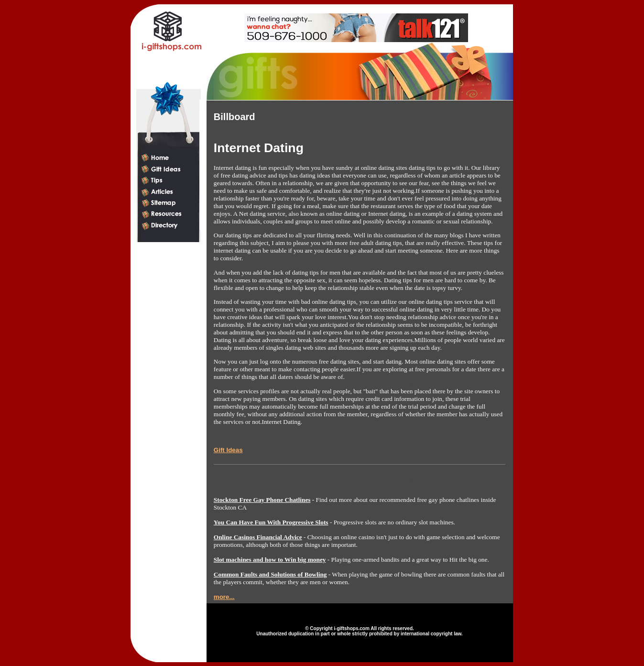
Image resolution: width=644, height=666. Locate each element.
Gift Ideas (228, 450)
